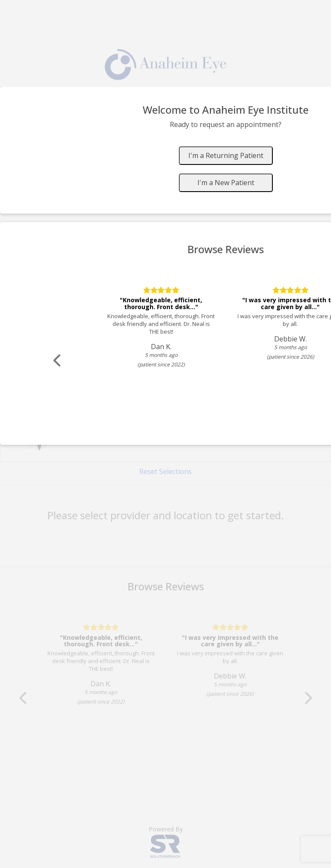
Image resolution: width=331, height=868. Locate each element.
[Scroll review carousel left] (58, 361)
